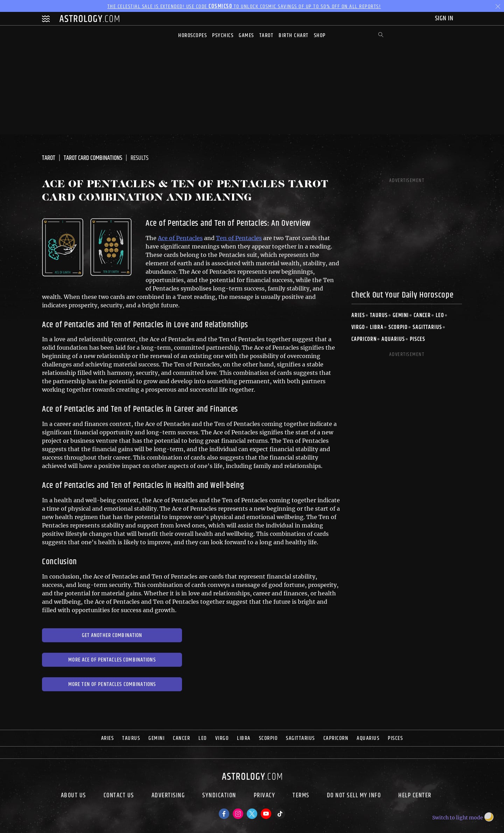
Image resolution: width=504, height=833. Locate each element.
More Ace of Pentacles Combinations (112, 660)
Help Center (415, 796)
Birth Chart (294, 36)
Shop (320, 36)
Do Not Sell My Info (354, 796)
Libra (377, 327)
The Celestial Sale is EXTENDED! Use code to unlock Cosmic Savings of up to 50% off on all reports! (244, 6)
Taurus (379, 316)
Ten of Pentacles (239, 238)
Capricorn (364, 339)
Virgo (358, 327)
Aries (358, 316)
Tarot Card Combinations (93, 158)
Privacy (265, 796)
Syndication (219, 796)
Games (246, 36)
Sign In (445, 18)
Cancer (422, 316)
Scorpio (398, 327)
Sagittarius (427, 327)
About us (73, 796)
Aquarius (393, 339)
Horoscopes (192, 36)
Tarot (267, 36)
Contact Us (119, 796)
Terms (301, 796)
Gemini (401, 316)
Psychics (223, 36)
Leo (440, 316)
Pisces (418, 339)
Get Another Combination (112, 635)
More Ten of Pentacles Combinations (112, 684)
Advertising (168, 796)
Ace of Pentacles (180, 238)
